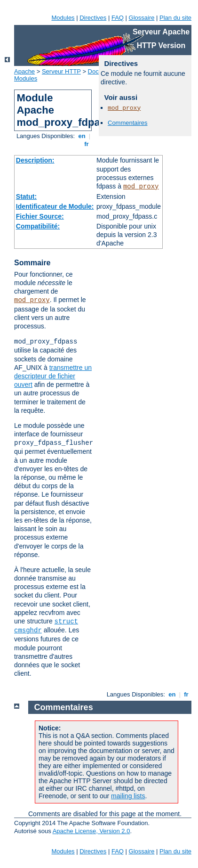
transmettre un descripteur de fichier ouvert (53, 376)
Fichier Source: (40, 216)
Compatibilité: (38, 226)
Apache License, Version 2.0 (91, 831)
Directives (93, 18)
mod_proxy (141, 187)
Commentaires (128, 123)
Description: (35, 160)
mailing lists (128, 796)
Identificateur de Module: (55, 206)
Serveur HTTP (61, 71)
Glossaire (142, 18)
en (82, 136)
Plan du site (175, 18)
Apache (24, 71)
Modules (63, 18)
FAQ (118, 18)
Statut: (26, 197)
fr (87, 144)
